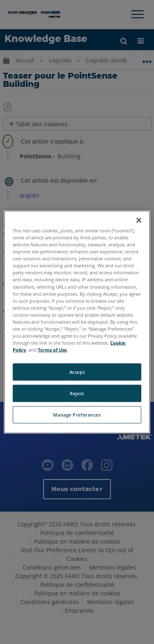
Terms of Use (52, 350)
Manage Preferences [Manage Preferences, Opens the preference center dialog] (77, 415)
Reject (77, 393)
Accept (77, 372)
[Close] (139, 220)
